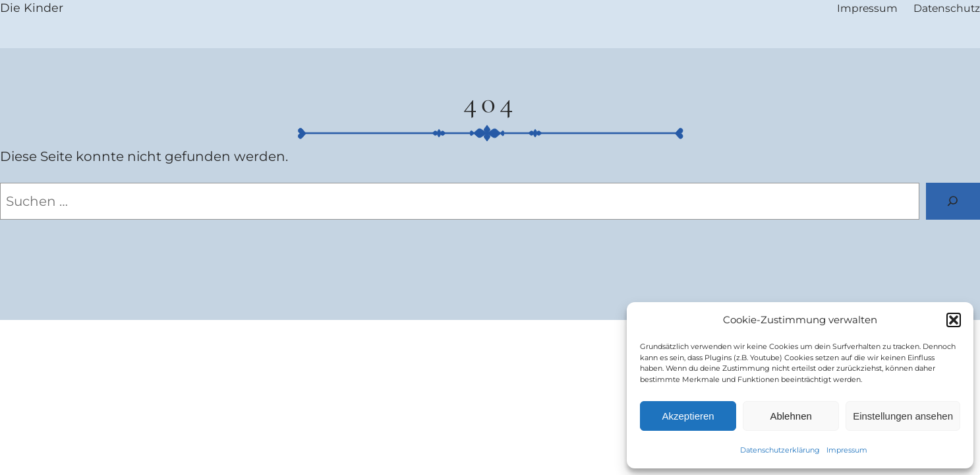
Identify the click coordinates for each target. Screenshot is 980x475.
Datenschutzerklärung (780, 450)
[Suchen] (953, 201)
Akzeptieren (688, 416)
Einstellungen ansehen (903, 416)
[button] (954, 320)
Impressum (847, 450)
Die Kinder (32, 8)
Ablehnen (791, 416)
